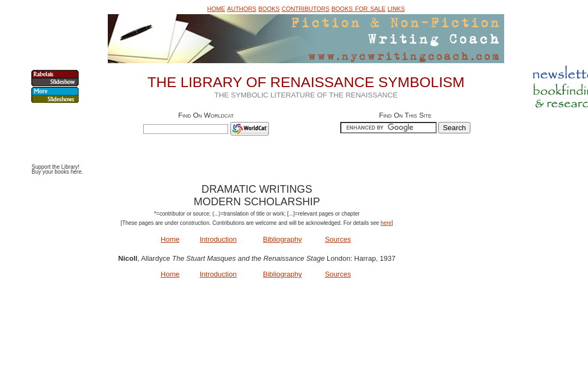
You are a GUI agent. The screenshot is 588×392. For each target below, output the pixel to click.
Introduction (218, 239)
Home (170, 239)
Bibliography (283, 239)
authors (242, 8)
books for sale (359, 8)
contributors (305, 8)
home (216, 8)
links (396, 8)
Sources (338, 239)
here (386, 223)
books (269, 8)
